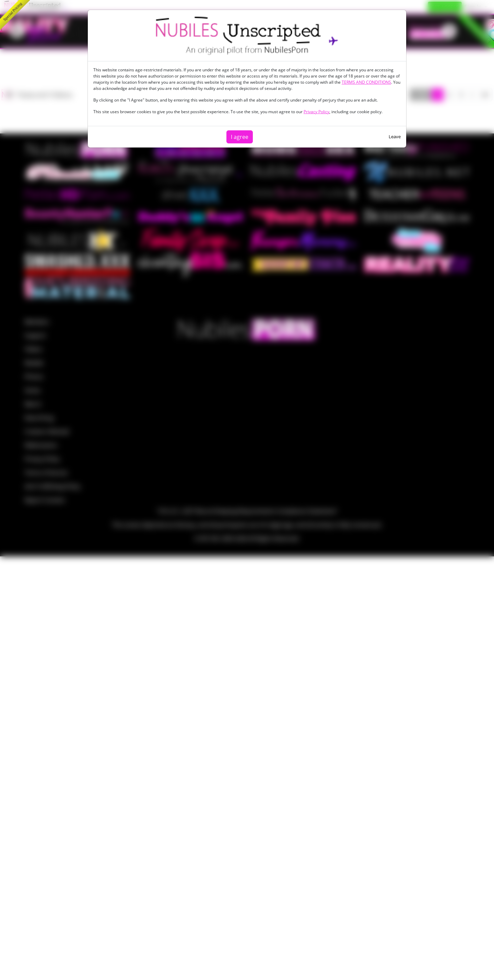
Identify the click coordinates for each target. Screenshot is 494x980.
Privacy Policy (316, 112)
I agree (240, 137)
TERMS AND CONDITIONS (366, 82)
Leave (395, 137)
